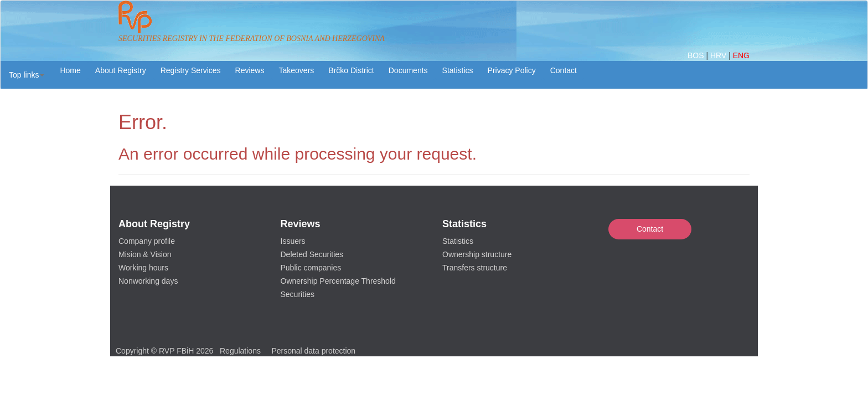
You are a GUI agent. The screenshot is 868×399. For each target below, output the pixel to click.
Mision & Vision (145, 254)
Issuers (293, 241)
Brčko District (351, 70)
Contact (650, 229)
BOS (697, 55)
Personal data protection (313, 351)
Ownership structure (477, 254)
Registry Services (191, 70)
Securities (298, 294)
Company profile (147, 241)
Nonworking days (148, 281)
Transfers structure (475, 268)
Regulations (240, 351)
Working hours (143, 268)
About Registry (121, 70)
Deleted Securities (312, 254)
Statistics (458, 70)
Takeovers (296, 70)
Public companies (311, 268)
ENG (741, 55)
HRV (719, 55)
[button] (27, 75)
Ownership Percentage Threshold (338, 281)
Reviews (250, 70)
